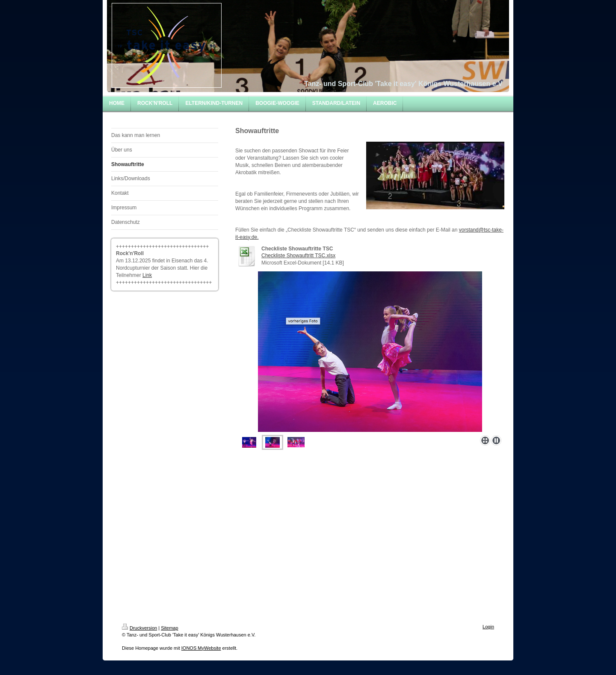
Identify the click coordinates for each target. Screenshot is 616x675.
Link (147, 275)
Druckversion (139, 628)
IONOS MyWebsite (201, 648)
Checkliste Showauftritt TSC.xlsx (298, 256)
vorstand (469, 230)
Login (488, 627)
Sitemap (169, 628)
